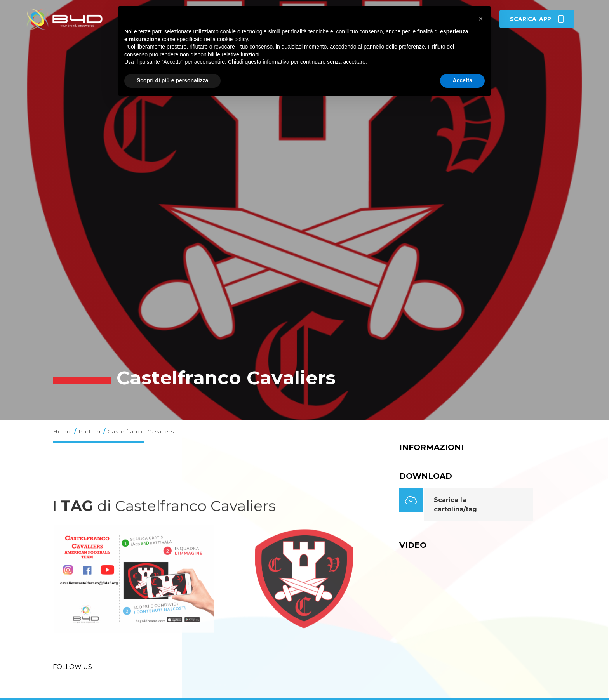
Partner (90, 431)
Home (63, 431)
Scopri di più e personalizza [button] (172, 80)
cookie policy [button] (232, 39)
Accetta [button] (462, 80)
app (537, 19)
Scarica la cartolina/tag (455, 505)
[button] (481, 19)
